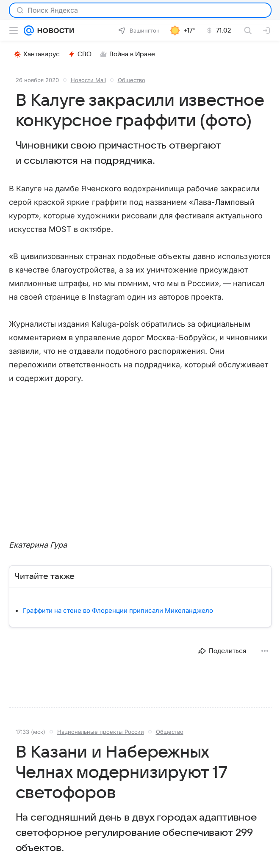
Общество (132, 80)
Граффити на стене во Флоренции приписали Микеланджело (118, 610)
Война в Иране (128, 54)
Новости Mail (88, 80)
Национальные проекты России (101, 732)
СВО (80, 54)
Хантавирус (37, 54)
